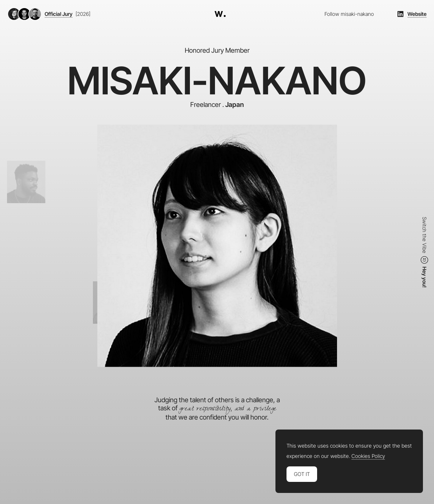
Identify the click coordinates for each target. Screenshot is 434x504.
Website (417, 14)
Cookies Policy (368, 456)
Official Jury (59, 14)
